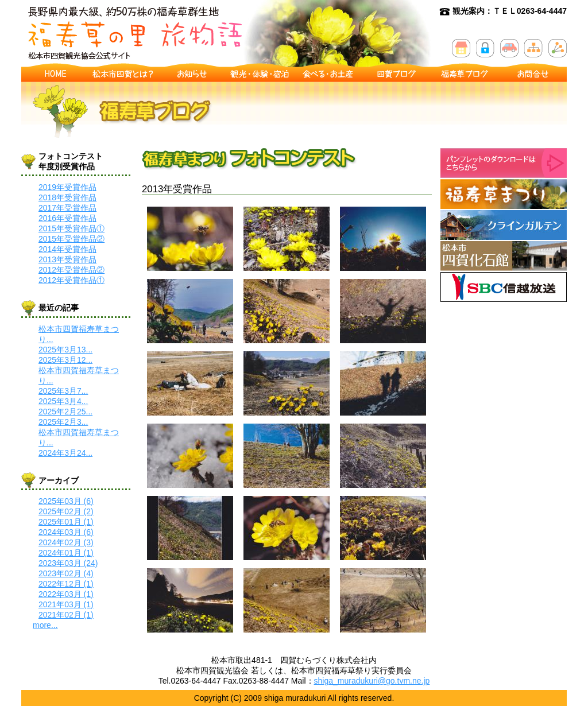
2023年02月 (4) (66, 573)
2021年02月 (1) (66, 615)
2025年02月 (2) (66, 511)
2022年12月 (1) (66, 584)
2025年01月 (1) (66, 522)
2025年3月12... (65, 360)
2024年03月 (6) (66, 532)
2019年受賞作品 (67, 187)
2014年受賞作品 (67, 249)
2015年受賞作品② (71, 239)
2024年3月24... (65, 453)
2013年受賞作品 (67, 259)
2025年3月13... (65, 350)
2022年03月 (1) (66, 594)
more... (45, 625)
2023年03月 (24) (68, 563)
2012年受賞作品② (71, 270)
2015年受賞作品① (71, 228)
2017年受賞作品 (67, 208)
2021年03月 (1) (66, 604)
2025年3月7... (63, 391)
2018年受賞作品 (67, 197)
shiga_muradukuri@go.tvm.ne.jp (372, 681)
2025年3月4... (63, 401)
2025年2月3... (63, 422)
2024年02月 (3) (66, 542)
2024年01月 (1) (66, 553)
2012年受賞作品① (71, 280)
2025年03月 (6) (66, 501)
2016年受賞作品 (67, 218)
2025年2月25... (65, 412)
